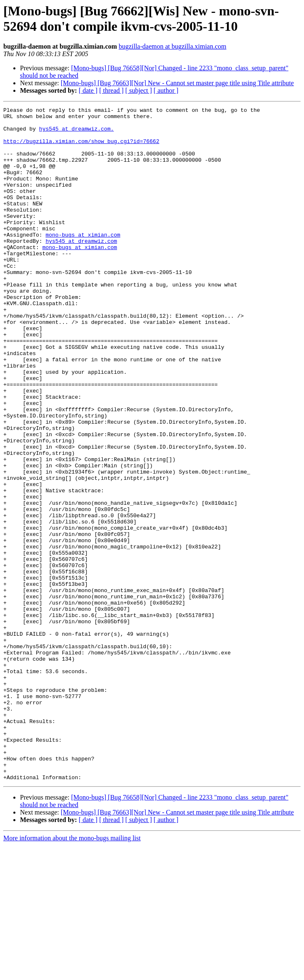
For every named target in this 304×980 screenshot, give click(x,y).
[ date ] (88, 90)
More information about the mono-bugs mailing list (72, 973)
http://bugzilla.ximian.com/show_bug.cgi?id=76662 (81, 148)
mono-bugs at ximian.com (83, 261)
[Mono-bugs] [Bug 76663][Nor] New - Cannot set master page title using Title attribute (177, 83)
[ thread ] (111, 90)
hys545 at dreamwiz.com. (76, 133)
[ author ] (166, 90)
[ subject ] (139, 90)
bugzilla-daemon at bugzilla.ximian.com (173, 46)
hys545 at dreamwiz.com (81, 268)
